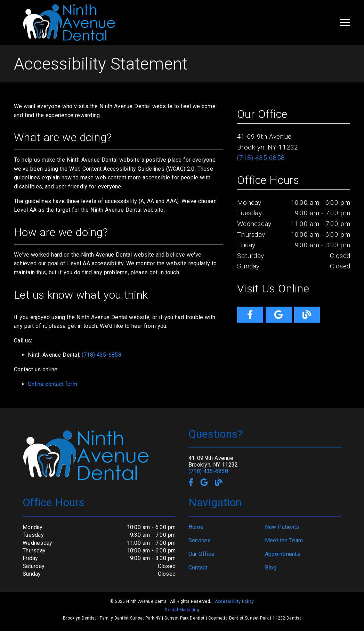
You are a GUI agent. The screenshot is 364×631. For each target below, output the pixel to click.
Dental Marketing (182, 610)
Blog (271, 568)
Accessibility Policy (234, 601)
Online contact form (52, 384)
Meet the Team (284, 540)
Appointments (282, 554)
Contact (198, 568)
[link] (250, 315)
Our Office (201, 554)
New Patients (282, 527)
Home (196, 527)
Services (200, 540)
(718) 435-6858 (102, 355)
